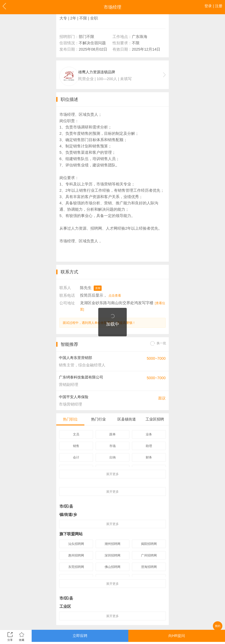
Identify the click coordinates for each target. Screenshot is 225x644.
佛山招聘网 (112, 586)
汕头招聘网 (76, 560)
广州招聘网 (149, 573)
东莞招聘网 (76, 586)
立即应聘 (80, 637)
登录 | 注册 (211, 7)
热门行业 (98, 428)
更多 (112, 485)
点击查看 (116, 298)
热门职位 (70, 428)
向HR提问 (177, 637)
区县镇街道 (127, 428)
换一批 (157, 348)
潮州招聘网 (112, 560)
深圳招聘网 (112, 573)
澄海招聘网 (149, 586)
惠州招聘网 (76, 573)
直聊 (98, 291)
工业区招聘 (155, 428)
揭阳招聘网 (149, 560)
